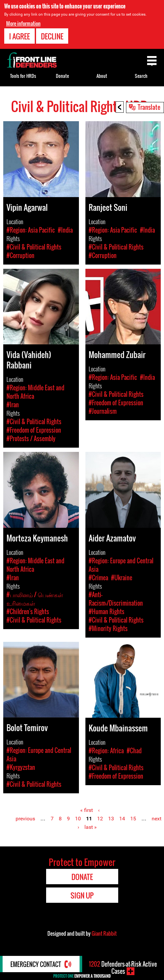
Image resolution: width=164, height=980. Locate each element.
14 (122, 819)
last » (91, 827)
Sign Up (82, 895)
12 (100, 819)
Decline (52, 36)
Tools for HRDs (23, 76)
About (102, 76)
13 (111, 819)
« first (87, 810)
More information (23, 23)
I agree (19, 36)
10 (78, 819)
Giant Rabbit (104, 933)
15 (133, 819)
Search (141, 76)
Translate (149, 107)
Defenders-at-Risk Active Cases (123, 968)
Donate (62, 76)
